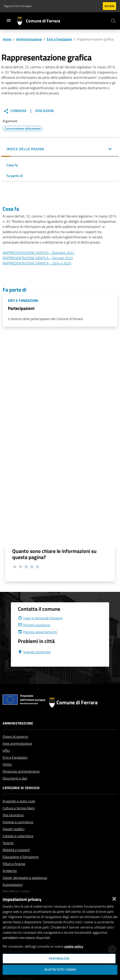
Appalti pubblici (14, 829)
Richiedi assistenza (34, 625)
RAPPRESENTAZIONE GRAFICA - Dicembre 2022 (38, 253)
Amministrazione (29, 39)
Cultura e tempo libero (19, 808)
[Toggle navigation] (9, 20)
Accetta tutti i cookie (60, 970)
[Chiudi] (114, 898)
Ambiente (10, 871)
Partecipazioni (21, 308)
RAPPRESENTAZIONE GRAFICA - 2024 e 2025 (37, 263)
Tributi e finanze (14, 864)
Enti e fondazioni (59, 39)
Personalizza (59, 958)
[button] (60, 149)
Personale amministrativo (21, 771)
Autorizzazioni (13, 885)
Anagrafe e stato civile (19, 801)
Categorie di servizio (21, 788)
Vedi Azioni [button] (41, 111)
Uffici (6, 750)
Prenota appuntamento (37, 632)
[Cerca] (113, 21)
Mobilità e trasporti (16, 850)
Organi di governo (15, 736)
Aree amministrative (17, 743)
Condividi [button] (15, 111)
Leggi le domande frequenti (40, 618)
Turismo (8, 843)
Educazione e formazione (21, 857)
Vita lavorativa (13, 815)
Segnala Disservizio (34, 652)
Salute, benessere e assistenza (25, 878)
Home (7, 39)
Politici (7, 764)
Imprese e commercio (18, 822)
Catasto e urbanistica (18, 836)
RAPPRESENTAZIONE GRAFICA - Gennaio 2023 (38, 258)
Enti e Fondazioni (15, 757)
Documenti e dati (15, 778)
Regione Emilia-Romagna (18, 6)
